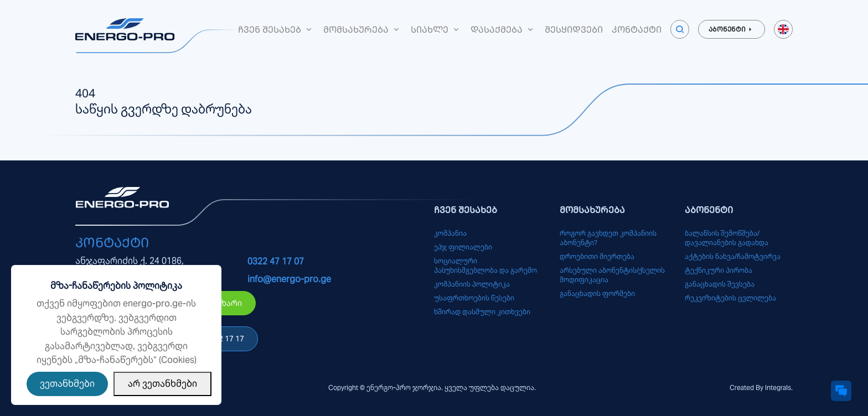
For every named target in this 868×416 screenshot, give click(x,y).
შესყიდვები (574, 29)
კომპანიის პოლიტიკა (472, 284)
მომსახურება (363, 29)
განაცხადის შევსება (720, 284)
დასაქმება (503, 29)
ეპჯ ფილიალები (463, 247)
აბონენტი (732, 29)
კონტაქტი (637, 29)
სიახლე (436, 29)
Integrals (778, 388)
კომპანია (450, 233)
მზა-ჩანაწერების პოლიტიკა (116, 286)
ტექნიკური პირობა (719, 270)
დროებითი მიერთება (597, 256)
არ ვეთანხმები (162, 384)
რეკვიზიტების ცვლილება (730, 298)
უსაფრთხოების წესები (474, 298)
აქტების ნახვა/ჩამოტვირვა (733, 256)
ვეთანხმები (67, 384)
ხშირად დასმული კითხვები (482, 312)
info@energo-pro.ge (289, 279)
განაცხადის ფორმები (597, 293)
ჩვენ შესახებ (276, 29)
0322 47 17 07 (276, 261)
